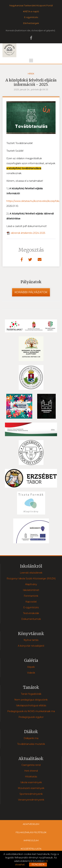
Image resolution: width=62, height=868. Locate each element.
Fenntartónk (31, 596)
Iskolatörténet (31, 590)
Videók (31, 673)
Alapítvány (31, 584)
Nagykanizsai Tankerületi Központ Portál (31, 5)
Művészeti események (31, 788)
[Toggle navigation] (31, 61)
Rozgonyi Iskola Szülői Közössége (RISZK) (31, 579)
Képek (31, 667)
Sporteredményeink (31, 794)
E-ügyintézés (31, 17)
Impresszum (31, 840)
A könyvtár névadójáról (31, 646)
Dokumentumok (31, 619)
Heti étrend (31, 771)
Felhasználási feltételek (31, 832)
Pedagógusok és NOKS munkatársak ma (31, 711)
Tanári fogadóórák (31, 694)
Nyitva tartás (31, 640)
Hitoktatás (31, 777)
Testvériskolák (31, 613)
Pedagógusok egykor (31, 717)
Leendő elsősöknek (31, 573)
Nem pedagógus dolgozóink (31, 700)
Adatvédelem (31, 824)
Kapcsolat (31, 602)
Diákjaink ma (31, 738)
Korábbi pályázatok (31, 292)
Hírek (31, 74)
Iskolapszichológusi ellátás (31, 705)
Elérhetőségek (31, 23)
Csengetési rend (31, 765)
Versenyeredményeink (31, 800)
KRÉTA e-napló (31, 11)
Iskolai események (31, 782)
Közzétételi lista (31, 849)
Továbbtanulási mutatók (31, 744)
